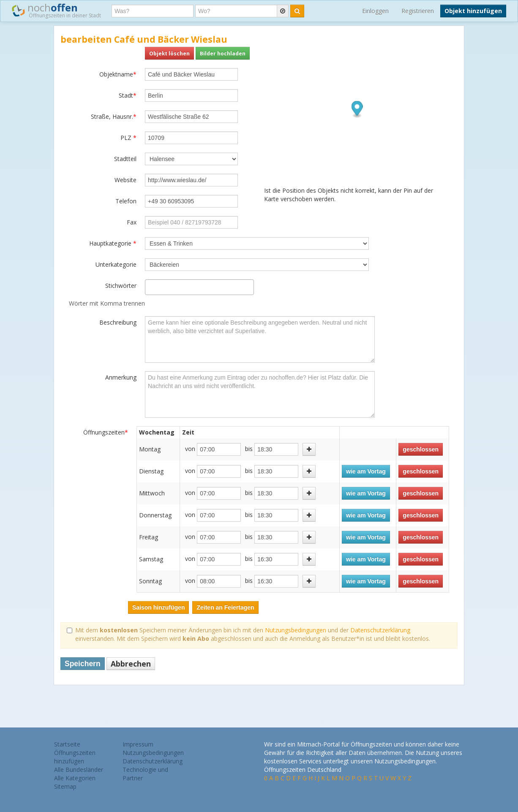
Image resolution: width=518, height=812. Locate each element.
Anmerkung (121, 377)
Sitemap (65, 786)
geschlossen (421, 449)
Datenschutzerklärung (380, 630)
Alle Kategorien (75, 778)
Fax (132, 222)
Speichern (83, 664)
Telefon (126, 201)
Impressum (138, 744)
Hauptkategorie (113, 243)
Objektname (118, 74)
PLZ (128, 138)
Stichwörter (121, 286)
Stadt (128, 95)
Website (125, 180)
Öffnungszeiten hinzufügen (75, 757)
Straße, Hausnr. (114, 116)
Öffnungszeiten (106, 432)
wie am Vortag (366, 471)
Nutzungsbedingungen (296, 630)
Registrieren (418, 11)
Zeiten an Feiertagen (225, 607)
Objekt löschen (169, 53)
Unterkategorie (116, 264)
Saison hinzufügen (158, 607)
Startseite (67, 744)
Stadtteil (125, 159)
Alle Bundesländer (79, 770)
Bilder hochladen (223, 53)
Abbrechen (131, 664)
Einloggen (375, 11)
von (190, 449)
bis (249, 449)
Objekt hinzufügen (473, 11)
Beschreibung (118, 322)
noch (56, 10)
